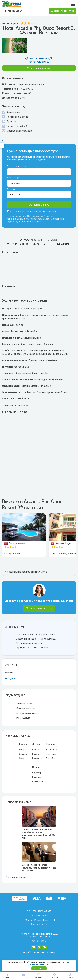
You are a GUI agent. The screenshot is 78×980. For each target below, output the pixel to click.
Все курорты (11, 679)
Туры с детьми (23, 718)
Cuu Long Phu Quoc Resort (64, 554)
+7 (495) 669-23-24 (12, 11)
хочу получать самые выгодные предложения (32, 211)
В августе (37, 758)
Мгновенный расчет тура (39, 608)
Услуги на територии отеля (26, 244)
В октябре (51, 754)
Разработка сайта (32, 952)
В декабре (37, 773)
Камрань (9, 673)
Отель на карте (61, 244)
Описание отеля (31, 240)
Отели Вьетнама (24, 635)
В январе (37, 777)
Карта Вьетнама (48, 639)
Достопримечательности (29, 643)
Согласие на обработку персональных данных (35, 220)
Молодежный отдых (26, 708)
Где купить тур (39, 924)
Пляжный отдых (24, 703)
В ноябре (51, 758)
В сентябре (52, 750)
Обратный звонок (39, 915)
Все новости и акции (16, 877)
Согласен (39, 969)
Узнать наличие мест (39, 68)
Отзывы (53, 240)
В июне (36, 750)
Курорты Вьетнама (46, 635)
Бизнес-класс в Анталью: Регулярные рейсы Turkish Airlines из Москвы (39, 868)
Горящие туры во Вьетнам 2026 (32, 648)
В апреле (23, 754)
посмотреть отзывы (39, 62)
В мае (21, 758)
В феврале (37, 781)
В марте (23, 750)
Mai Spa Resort (12, 554)
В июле (36, 754)
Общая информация (26, 639)
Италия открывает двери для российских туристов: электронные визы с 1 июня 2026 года (38, 834)
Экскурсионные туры (26, 713)
